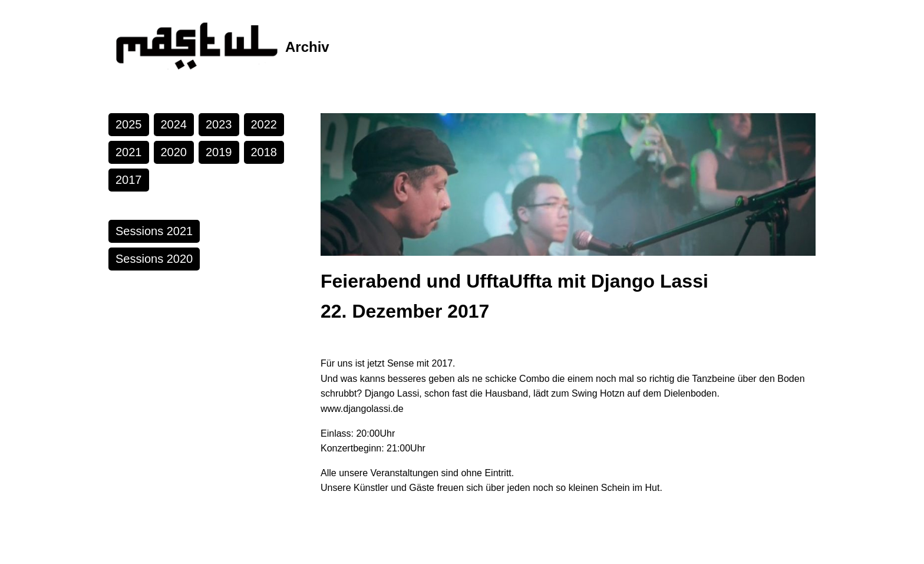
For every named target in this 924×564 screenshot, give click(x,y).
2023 (219, 124)
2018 (264, 152)
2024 (174, 124)
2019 (219, 152)
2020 (174, 152)
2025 (129, 124)
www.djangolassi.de (362, 409)
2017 (129, 180)
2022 (264, 124)
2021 (129, 152)
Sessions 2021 (154, 231)
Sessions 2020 (154, 259)
